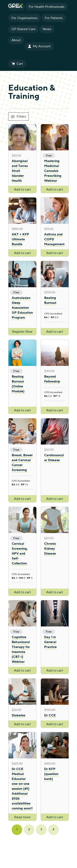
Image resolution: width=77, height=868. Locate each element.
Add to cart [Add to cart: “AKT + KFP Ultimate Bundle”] (22, 253)
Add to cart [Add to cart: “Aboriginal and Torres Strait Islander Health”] (22, 189)
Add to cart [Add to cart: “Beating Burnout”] (55, 332)
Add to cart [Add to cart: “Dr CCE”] (55, 724)
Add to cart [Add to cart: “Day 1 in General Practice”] (55, 671)
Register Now (22, 332)
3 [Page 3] (41, 829)
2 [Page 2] (29, 829)
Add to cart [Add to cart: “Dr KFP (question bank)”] (55, 817)
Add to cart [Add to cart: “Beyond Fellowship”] (55, 410)
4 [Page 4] (53, 829)
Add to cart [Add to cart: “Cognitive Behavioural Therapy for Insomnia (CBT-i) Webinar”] (22, 671)
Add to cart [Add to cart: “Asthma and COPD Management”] (55, 253)
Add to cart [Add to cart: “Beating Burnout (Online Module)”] (22, 410)
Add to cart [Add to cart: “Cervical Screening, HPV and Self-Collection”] (22, 592)
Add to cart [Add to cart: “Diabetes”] (22, 724)
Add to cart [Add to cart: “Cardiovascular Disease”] (55, 499)
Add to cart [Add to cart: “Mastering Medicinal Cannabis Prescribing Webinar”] (55, 189)
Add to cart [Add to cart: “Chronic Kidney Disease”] (55, 592)
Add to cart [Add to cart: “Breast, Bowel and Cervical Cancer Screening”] (22, 499)
